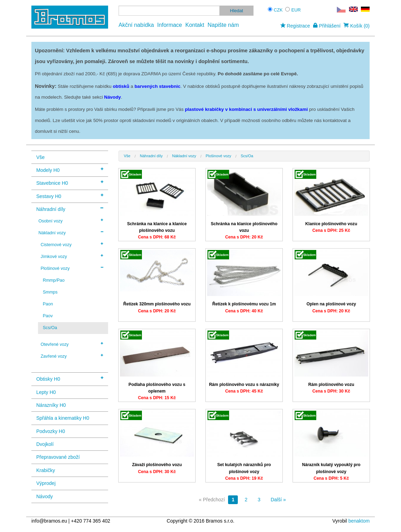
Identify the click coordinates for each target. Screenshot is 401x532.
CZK (278, 10)
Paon (48, 304)
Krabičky (46, 470)
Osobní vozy (71, 221)
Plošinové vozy (72, 268)
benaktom (359, 521)
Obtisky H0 (70, 378)
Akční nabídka (136, 25)
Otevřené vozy (72, 344)
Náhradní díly (70, 209)
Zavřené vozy (72, 356)
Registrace (295, 26)
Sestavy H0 (70, 196)
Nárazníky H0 (51, 405)
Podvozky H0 (51, 431)
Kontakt (195, 25)
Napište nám (223, 25)
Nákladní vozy (71, 233)
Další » (278, 500)
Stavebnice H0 (70, 183)
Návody (44, 496)
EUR (296, 10)
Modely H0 (70, 170)
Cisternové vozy (72, 244)
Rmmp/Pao (54, 280)
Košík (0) (357, 26)
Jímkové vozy (72, 256)
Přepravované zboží (58, 457)
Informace (170, 25)
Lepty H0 (46, 392)
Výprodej (46, 483)
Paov (48, 316)
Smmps (50, 292)
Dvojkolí (45, 444)
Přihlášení (327, 26)
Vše (40, 157)
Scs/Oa (50, 328)
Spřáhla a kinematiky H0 (63, 418)
